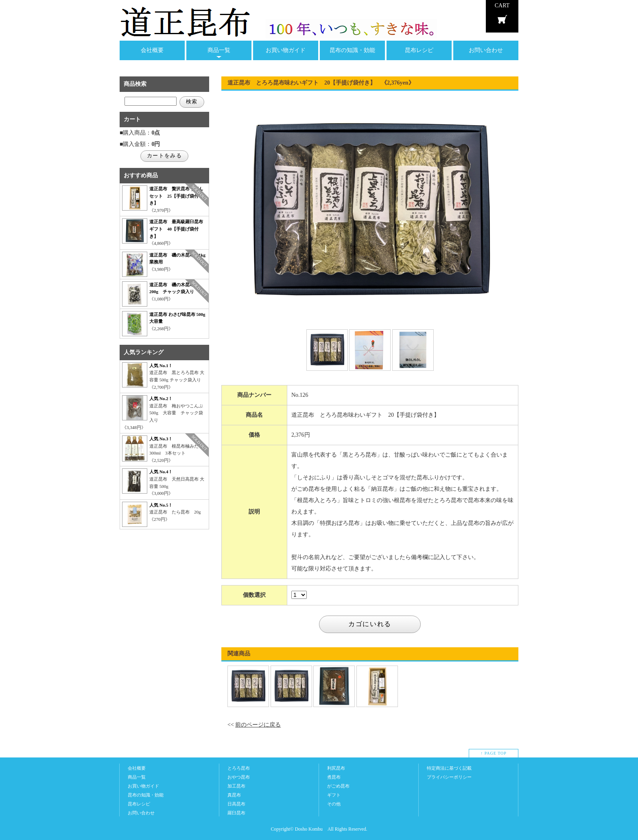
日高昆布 (236, 804)
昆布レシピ (419, 50)
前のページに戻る (258, 725)
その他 (334, 804)
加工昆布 (236, 786)
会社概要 (152, 50)
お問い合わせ (486, 50)
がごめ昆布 (338, 786)
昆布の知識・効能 (352, 50)
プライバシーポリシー (449, 777)
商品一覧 (219, 50)
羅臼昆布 (236, 813)
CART (502, 5)
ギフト (334, 795)
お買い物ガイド (286, 50)
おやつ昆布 (239, 777)
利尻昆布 (336, 768)
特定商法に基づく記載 (449, 768)
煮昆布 (334, 777)
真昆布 (234, 795)
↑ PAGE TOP (494, 753)
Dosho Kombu (309, 829)
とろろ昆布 (239, 768)
